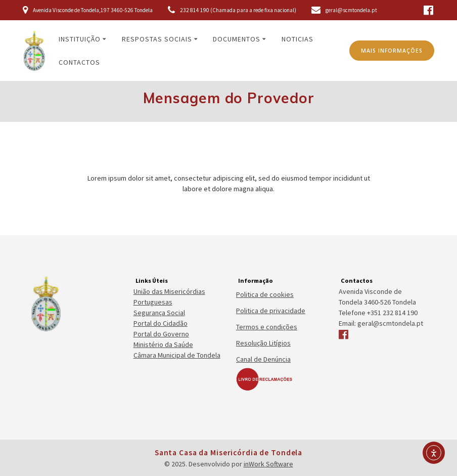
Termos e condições (267, 327)
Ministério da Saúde (163, 344)
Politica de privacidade (271, 311)
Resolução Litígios (263, 343)
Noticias (298, 39)
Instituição (80, 39)
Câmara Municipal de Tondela (177, 355)
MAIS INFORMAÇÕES (392, 51)
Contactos (79, 62)
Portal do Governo (161, 334)
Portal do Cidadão (161, 323)
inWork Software (268, 464)
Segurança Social (159, 313)
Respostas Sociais (157, 39)
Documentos (237, 39)
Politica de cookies (265, 294)
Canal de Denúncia (263, 359)
